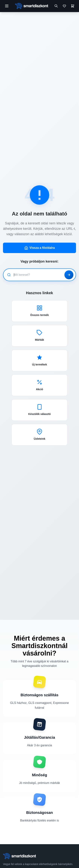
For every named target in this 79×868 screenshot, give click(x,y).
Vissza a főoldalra (40, 248)
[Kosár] (73, 6)
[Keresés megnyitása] (56, 6)
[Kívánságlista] (64, 6)
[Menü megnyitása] (7, 6)
